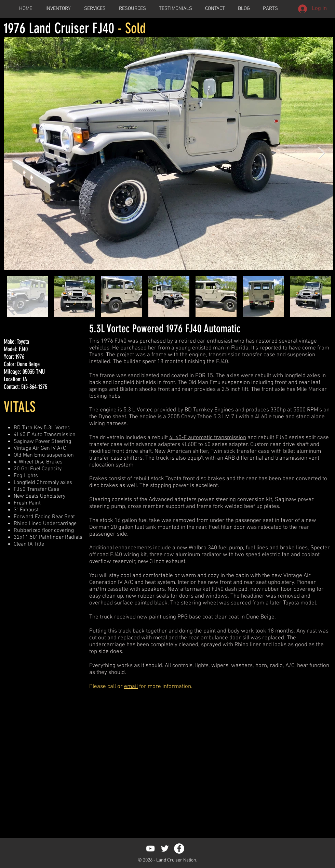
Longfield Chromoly (36, 483)
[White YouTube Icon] (150, 848)
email (131, 687)
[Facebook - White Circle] (179, 848)
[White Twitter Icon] (165, 848)
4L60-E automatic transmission (208, 438)
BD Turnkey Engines (209, 410)
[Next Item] (321, 154)
